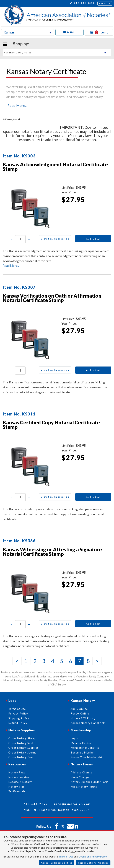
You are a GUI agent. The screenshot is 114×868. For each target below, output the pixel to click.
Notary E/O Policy (83, 718)
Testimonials (17, 791)
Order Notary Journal (23, 752)
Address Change (81, 772)
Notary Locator (19, 777)
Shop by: (21, 44)
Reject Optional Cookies (93, 863)
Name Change (80, 777)
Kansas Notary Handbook (88, 723)
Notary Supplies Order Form (89, 782)
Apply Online (79, 709)
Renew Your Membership (87, 757)
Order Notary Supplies (24, 748)
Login (74, 738)
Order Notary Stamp (22, 738)
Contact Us (105, 3)
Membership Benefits (85, 748)
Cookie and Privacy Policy (93, 857)
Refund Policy (18, 723)
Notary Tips (16, 787)
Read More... (17, 105)
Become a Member (83, 752)
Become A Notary (20, 782)
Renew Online (80, 713)
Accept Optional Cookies (57, 863)
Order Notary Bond (21, 757)
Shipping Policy (19, 718)
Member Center (81, 743)
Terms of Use (66, 857)
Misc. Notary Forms (84, 787)
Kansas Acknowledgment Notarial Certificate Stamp (55, 167)
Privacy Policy (18, 713)
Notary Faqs (17, 772)
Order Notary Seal (21, 743)
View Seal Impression (55, 239)
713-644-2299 (83, 3)
